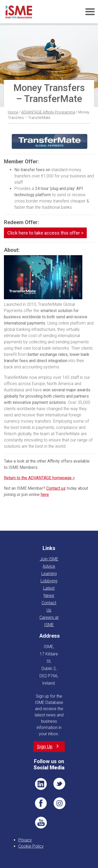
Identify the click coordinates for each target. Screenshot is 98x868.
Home (13, 112)
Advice (49, 566)
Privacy (25, 840)
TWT (60, 784)
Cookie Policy (31, 846)
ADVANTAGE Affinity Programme (48, 112)
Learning (49, 574)
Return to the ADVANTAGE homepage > (39, 478)
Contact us (56, 488)
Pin (60, 803)
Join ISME (49, 559)
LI (41, 784)
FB (41, 803)
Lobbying (49, 581)
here (45, 495)
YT (41, 823)
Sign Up (45, 747)
